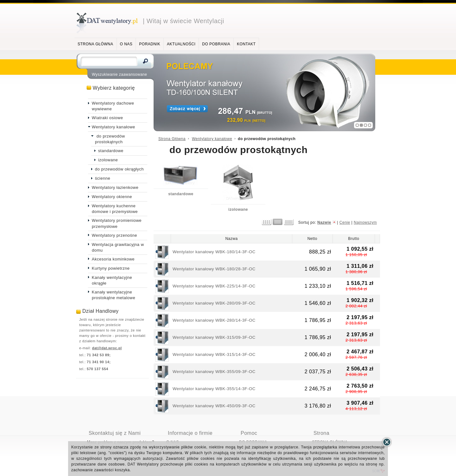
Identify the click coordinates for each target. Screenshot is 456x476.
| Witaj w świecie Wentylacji (184, 21)
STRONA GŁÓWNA (95, 44)
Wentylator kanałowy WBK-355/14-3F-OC (214, 389)
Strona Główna (172, 139)
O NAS (126, 44)
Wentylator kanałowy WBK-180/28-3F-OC (214, 269)
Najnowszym (365, 222)
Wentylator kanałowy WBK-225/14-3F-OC (214, 286)
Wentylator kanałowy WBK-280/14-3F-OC (214, 320)
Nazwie (324, 222)
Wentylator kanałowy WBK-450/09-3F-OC (214, 406)
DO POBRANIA (216, 44)
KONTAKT (246, 44)
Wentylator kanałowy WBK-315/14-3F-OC (214, 354)
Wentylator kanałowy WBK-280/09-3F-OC (214, 303)
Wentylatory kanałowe (212, 139)
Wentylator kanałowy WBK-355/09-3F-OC (214, 372)
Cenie (345, 222)
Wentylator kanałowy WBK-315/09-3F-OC (214, 337)
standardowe (181, 194)
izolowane (238, 209)
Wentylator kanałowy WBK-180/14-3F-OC (214, 252)
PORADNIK (150, 44)
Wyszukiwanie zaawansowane (119, 74)
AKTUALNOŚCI (181, 44)
